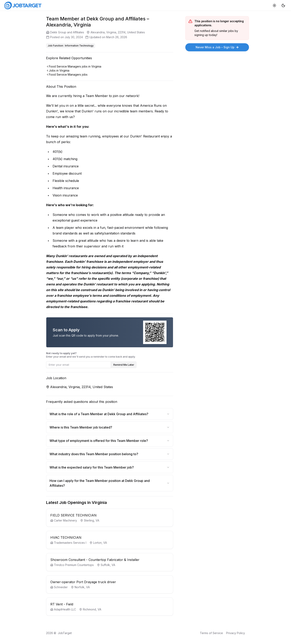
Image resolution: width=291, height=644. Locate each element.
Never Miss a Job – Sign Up (217, 47)
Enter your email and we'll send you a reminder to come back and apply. (91, 355)
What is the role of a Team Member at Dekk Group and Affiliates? (110, 414)
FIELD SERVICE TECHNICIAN (73, 515)
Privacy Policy (236, 633)
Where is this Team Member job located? (110, 427)
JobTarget (65, 633)
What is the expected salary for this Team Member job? (110, 467)
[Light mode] (274, 5)
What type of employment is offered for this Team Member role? (110, 441)
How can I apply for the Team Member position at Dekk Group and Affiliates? (110, 483)
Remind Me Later (124, 365)
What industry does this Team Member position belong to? (110, 454)
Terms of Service (211, 633)
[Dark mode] (283, 5)
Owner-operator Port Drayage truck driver (83, 582)
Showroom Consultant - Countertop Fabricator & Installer (95, 560)
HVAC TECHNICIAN (66, 537)
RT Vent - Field (62, 604)
